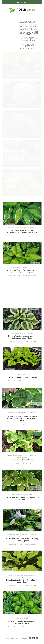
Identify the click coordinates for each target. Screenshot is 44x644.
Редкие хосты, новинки (14, 560)
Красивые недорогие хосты (14, 223)
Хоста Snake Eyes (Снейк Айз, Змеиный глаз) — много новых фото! (22, 81)
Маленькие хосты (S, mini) (28, 223)
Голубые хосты (12, 77)
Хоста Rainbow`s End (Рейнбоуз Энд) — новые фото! (22, 389)
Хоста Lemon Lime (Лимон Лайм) (22, 227)
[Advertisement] (22, 142)
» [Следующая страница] (37, 488)
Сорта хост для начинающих (21, 386)
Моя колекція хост (21, 77)
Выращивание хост (11, 517)
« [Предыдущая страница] (30, 488)
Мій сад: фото (9, 523)
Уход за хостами (10, 575)
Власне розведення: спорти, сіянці (16, 514)
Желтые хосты (11, 548)
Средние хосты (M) (31, 77)
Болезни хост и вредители (15, 520)
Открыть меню (22, 2)
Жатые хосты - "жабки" (28, 183)
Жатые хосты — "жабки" (14, 545)
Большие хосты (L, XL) (17, 117)
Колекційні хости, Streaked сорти (17, 551)
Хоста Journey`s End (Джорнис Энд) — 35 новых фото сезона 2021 (22, 121)
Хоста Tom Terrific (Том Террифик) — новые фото (22, 430)
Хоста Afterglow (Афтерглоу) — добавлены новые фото (22, 187)
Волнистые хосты (13, 305)
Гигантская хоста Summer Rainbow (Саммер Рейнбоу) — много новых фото (22, 268)
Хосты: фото (10, 527)
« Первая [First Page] (24, 488)
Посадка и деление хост (13, 572)
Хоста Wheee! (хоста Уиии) (22, 309)
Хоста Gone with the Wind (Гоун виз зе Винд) (22, 348)
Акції (6, 511)
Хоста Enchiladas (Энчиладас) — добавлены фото (22, 472)
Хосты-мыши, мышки (13, 569)
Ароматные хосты (11, 467)
